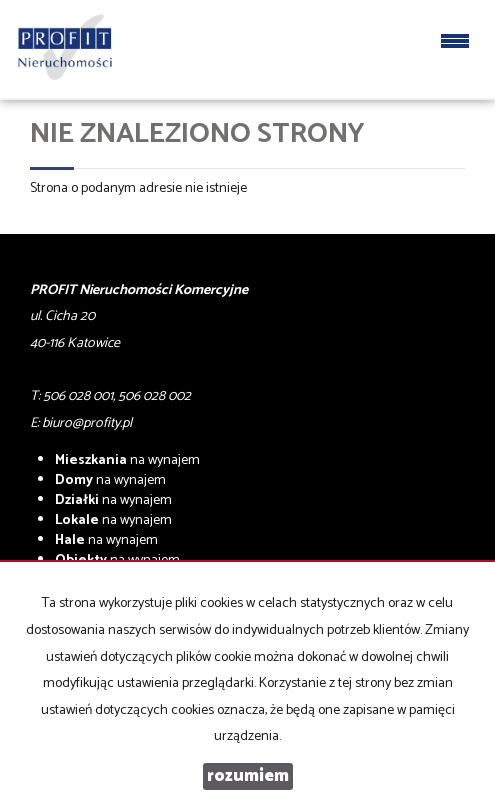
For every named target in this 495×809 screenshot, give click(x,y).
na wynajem (127, 460)
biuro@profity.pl (87, 423)
